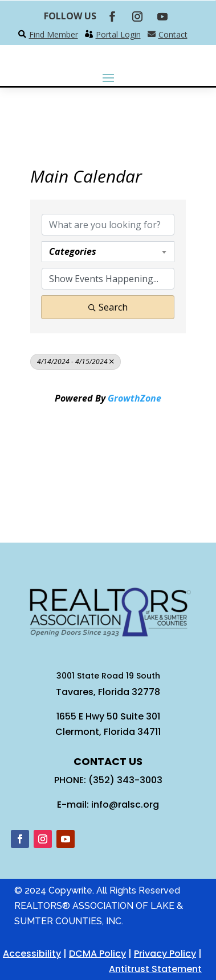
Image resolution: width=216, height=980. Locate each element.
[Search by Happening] (108, 279)
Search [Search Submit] (108, 307)
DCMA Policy (97, 954)
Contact (173, 34)
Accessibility (32, 954)
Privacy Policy (165, 954)
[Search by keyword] (108, 225)
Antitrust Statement (155, 969)
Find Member (54, 34)
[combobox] (108, 251)
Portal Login (118, 34)
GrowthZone (135, 398)
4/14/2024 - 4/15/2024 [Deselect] (76, 361)
